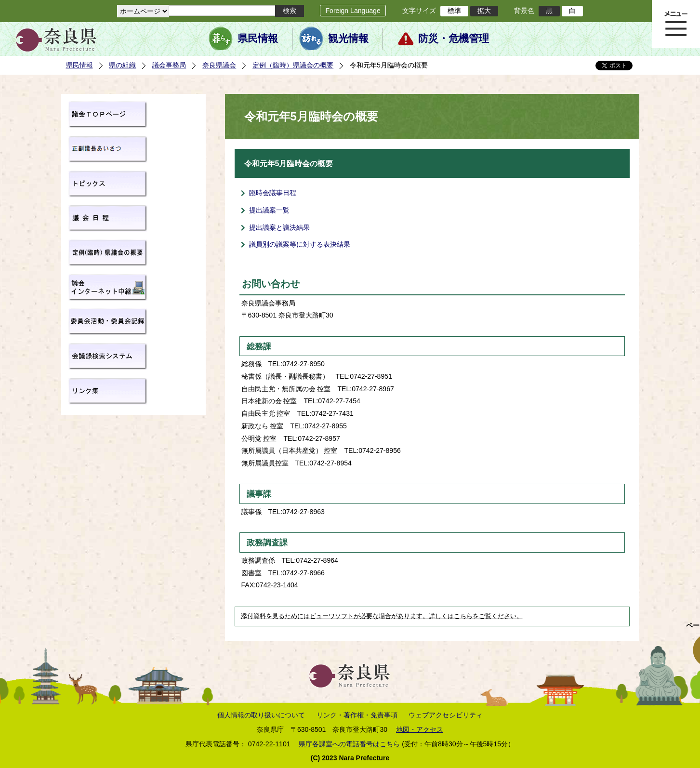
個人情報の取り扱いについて (261, 715)
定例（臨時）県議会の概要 (293, 65)
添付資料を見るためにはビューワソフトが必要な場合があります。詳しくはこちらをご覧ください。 (382, 616)
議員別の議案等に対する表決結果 (300, 244)
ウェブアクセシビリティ (446, 715)
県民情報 (258, 39)
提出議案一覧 (269, 210)
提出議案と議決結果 (279, 227)
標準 (454, 11)
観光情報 (348, 39)
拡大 (484, 11)
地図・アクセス (420, 729)
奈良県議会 (219, 65)
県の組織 (122, 65)
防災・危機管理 (454, 39)
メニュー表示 (676, 24)
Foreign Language (353, 11)
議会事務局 (169, 65)
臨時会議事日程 (273, 193)
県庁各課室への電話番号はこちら (349, 744)
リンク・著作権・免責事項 (357, 715)
